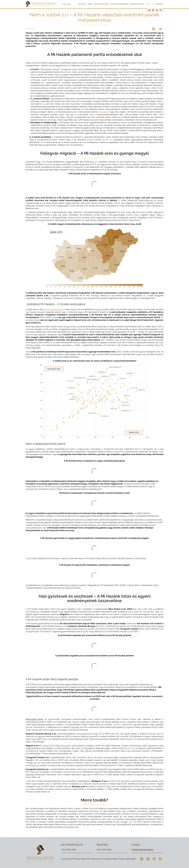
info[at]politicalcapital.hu (143, 850)
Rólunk (83, 4)
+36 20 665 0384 (69, 850)
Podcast (160, 4)
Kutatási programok (119, 4)
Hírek (90, 4)
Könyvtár (150, 4)
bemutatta (104, 112)
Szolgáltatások (101, 4)
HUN (64, 4)
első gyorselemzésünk (54, 309)
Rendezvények (137, 4)
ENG (69, 4)
